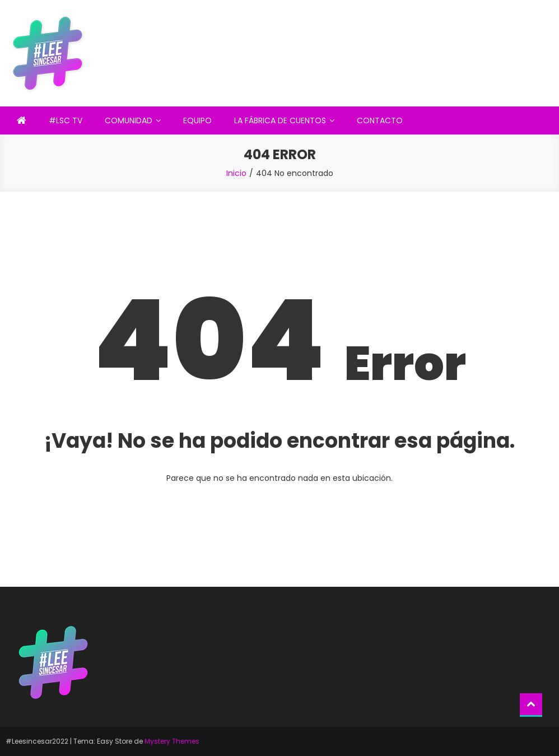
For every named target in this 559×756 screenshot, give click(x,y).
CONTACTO (380, 120)
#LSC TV (66, 120)
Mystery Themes (172, 741)
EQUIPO (197, 120)
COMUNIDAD (129, 120)
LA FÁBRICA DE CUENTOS (280, 120)
